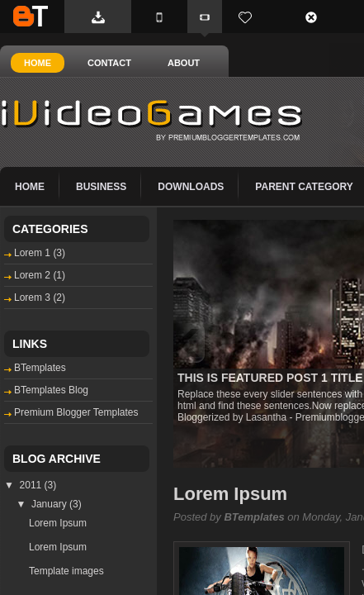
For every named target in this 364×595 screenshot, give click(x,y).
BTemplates (31, 16)
